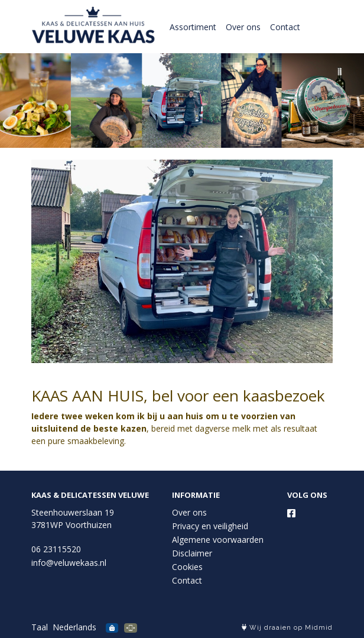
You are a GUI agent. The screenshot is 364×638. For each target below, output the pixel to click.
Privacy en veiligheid (210, 526)
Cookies (187, 567)
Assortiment (193, 27)
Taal (40, 627)
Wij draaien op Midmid (287, 628)
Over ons (243, 27)
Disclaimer (192, 553)
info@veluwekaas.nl (69, 563)
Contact (285, 27)
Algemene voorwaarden (218, 540)
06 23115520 (56, 549)
